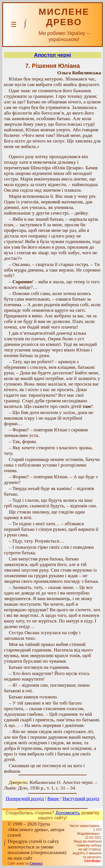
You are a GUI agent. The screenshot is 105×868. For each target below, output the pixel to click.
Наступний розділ (81, 799)
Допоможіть (68, 813)
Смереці (36, 864)
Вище (53, 799)
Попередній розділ (25, 799)
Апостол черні (52, 55)
